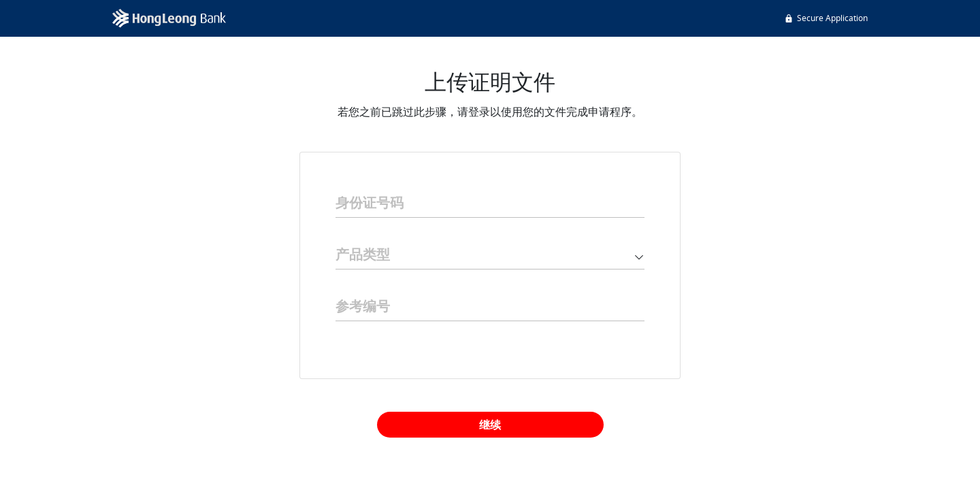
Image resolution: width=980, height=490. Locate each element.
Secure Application (826, 18)
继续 (490, 425)
